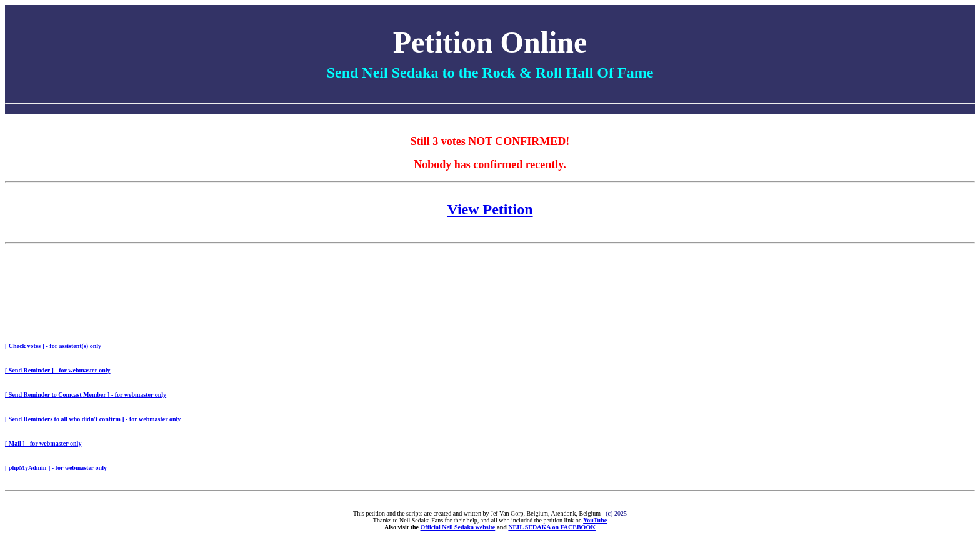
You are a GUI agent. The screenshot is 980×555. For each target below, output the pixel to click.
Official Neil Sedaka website (458, 527)
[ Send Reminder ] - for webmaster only (58, 370)
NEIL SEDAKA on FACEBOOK (552, 527)
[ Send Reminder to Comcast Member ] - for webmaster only (86, 395)
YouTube (595, 520)
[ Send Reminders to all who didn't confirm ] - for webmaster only (93, 419)
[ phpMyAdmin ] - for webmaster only (56, 468)
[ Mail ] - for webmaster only (43, 443)
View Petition (490, 209)
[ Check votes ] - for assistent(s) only (53, 346)
